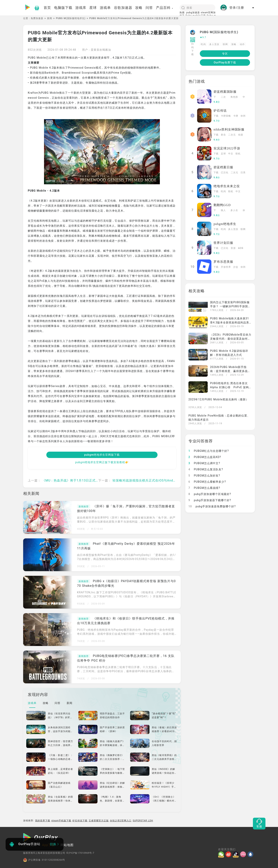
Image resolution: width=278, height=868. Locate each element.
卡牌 (236, 116)
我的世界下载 (43, 821)
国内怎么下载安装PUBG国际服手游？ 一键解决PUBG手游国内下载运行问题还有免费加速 (230, 306)
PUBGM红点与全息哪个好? (209, 451)
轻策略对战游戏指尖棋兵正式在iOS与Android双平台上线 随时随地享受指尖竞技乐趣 (174, 480)
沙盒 (236, 267)
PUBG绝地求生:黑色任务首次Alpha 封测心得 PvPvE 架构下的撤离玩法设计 (229, 387)
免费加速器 (37, 18)
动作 (242, 44)
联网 (225, 44)
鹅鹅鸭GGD (222, 205)
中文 (244, 97)
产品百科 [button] (165, 8)
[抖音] (236, 854)
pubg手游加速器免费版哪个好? (212, 506)
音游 (233, 248)
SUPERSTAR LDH (143, 821)
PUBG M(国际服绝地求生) (71, 18)
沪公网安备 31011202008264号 (44, 860)
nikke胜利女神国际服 (229, 129)
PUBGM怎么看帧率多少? (207, 482)
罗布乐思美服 (223, 262)
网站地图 (67, 845)
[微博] (229, 854)
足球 (223, 154)
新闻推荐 (84, 507)
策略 (234, 44)
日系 (243, 173)
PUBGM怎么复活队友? (206, 469)
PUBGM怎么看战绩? (204, 488)
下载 (215, 97)
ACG (241, 248)
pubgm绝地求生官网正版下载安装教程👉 (102, 462)
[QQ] (251, 854)
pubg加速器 (193, 13)
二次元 (223, 97)
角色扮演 (234, 97)
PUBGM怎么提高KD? (205, 457)
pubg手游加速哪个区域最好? (210, 494)
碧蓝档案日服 (223, 167)
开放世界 (226, 267)
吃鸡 (203, 44)
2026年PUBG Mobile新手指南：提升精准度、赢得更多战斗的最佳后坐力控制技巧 (230, 371)
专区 (225, 54)
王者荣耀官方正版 (99, 821)
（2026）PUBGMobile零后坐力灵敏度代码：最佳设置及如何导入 (231, 339)
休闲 (243, 116)
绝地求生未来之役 (227, 186)
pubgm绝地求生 (225, 224)
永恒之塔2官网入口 (121, 821)
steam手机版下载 (61, 821)
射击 (223, 135)
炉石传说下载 (80, 821)
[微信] (222, 854)
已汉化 (225, 173)
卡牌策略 (226, 116)
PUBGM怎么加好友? (204, 476)
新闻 (50, 18)
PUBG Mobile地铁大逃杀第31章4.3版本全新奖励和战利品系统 (230, 322)
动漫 (241, 135)
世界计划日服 (223, 243)
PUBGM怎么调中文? (204, 463)
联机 (238, 154)
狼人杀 (223, 211)
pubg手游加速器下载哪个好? (210, 500)
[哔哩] (244, 854)
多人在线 (234, 211)
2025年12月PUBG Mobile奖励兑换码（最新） (219, 399)
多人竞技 (214, 44)
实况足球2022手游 (227, 148)
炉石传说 (220, 111)
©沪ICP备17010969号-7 (80, 853)
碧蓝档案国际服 (225, 92)
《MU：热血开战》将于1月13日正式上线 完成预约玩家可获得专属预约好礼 (97, 480)
